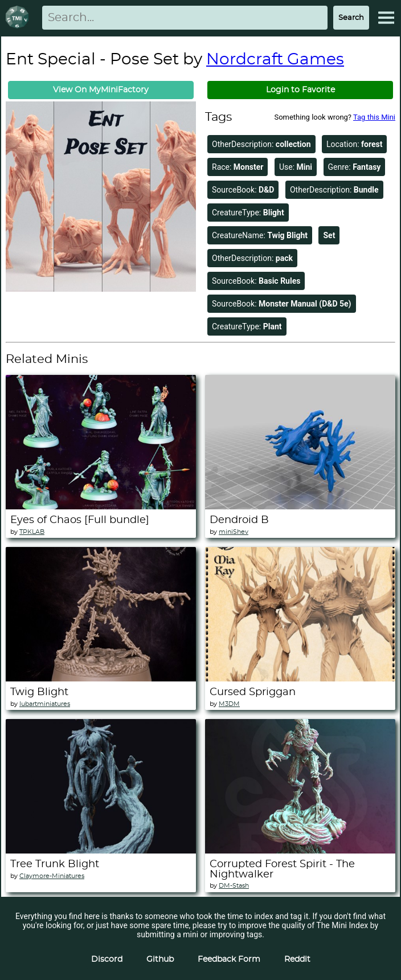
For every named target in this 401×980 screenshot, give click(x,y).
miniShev (234, 532)
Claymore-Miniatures (52, 876)
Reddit (297, 959)
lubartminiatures (45, 704)
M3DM (229, 704)
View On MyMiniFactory (101, 90)
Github (160, 959)
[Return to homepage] (19, 18)
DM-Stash (234, 886)
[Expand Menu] (386, 18)
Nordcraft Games (275, 60)
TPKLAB (32, 532)
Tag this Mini (374, 117)
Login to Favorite (300, 90)
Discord (107, 959)
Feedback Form (229, 959)
